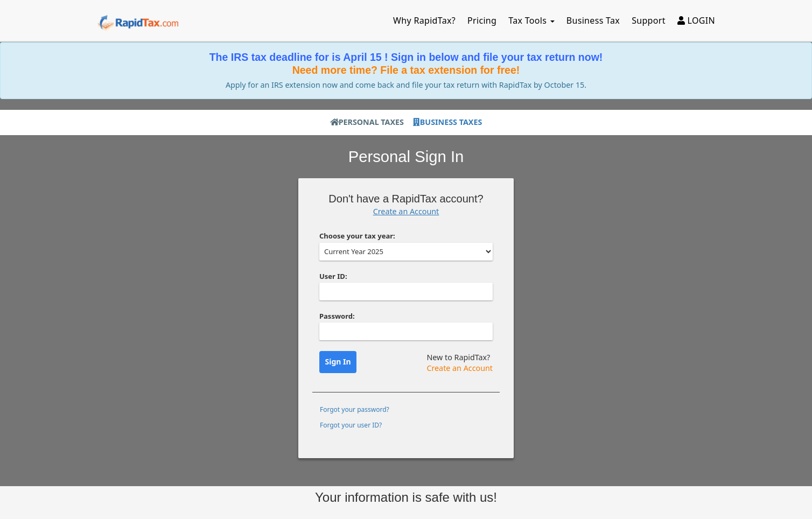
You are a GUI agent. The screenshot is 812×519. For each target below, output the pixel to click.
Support (649, 20)
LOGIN (696, 20)
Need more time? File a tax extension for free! (406, 70)
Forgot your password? (355, 409)
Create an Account (406, 211)
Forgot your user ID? (351, 425)
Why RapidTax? (424, 20)
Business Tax (593, 20)
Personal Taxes (367, 122)
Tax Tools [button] (531, 20)
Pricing (482, 20)
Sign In (338, 362)
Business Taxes (447, 122)
